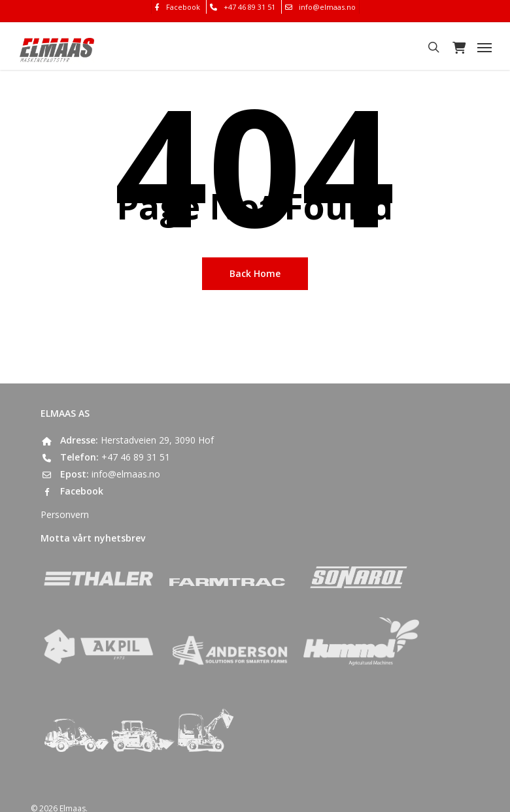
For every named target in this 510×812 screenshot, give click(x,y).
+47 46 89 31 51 (136, 457)
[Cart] (458, 47)
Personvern (65, 514)
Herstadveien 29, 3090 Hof (157, 440)
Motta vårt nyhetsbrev (93, 538)
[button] (484, 47)
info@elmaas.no (126, 474)
